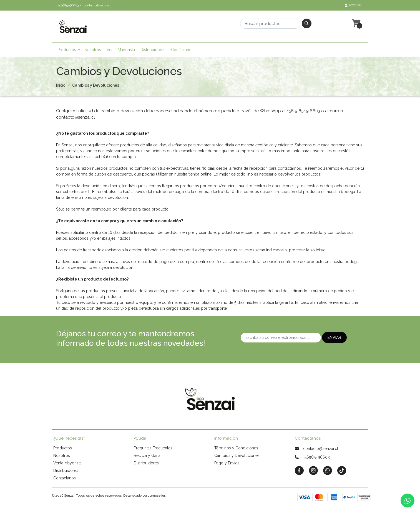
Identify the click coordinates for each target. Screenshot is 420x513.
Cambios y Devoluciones (237, 456)
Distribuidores (153, 50)
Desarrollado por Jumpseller (144, 496)
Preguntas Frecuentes (153, 448)
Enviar (334, 337)
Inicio (61, 85)
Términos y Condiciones (236, 448)
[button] (356, 23)
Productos (67, 50)
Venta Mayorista (121, 50)
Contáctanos (182, 50)
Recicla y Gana (147, 456)
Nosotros (93, 50)
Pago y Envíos (227, 463)
